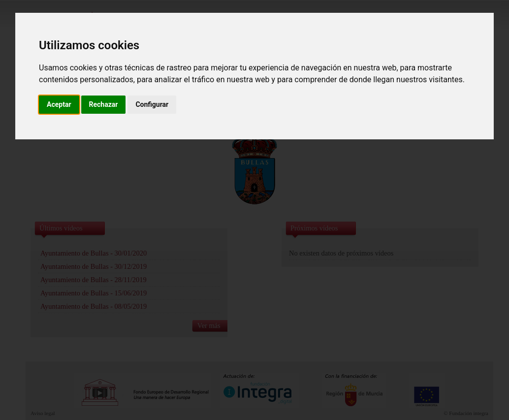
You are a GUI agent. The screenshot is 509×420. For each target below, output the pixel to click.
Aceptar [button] (59, 104)
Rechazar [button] (104, 104)
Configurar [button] (152, 104)
